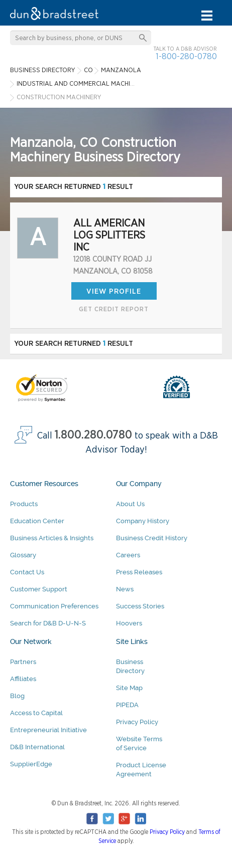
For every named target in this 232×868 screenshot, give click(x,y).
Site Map (129, 688)
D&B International (37, 747)
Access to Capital (36, 713)
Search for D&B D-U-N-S (48, 623)
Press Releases (139, 572)
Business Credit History (152, 538)
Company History (143, 521)
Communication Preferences (54, 606)
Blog (17, 696)
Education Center (37, 521)
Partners (23, 662)
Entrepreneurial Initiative (48, 730)
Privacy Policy (137, 722)
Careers (128, 555)
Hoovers (129, 623)
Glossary (23, 555)
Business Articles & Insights (52, 538)
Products (24, 504)
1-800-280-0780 (186, 56)
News (125, 589)
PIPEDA (127, 705)
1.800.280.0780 (93, 435)
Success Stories (140, 606)
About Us (130, 504)
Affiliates (23, 679)
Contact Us (27, 572)
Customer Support (39, 589)
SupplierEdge (31, 764)
